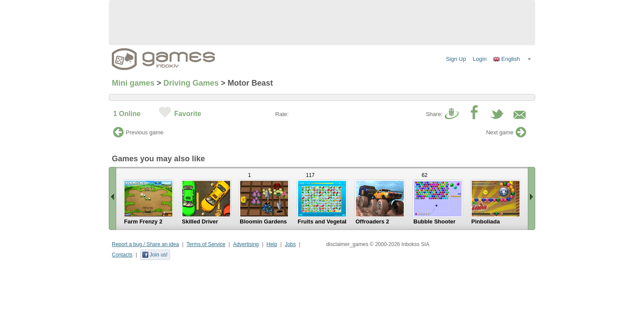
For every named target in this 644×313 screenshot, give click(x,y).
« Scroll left (112, 198)
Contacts (122, 255)
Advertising (246, 244)
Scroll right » (532, 198)
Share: (434, 114)
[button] (513, 59)
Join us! (155, 255)
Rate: (282, 114)
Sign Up (456, 59)
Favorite (188, 114)
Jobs (290, 244)
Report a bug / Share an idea (145, 244)
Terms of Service (206, 244)
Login (480, 59)
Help (272, 244)
